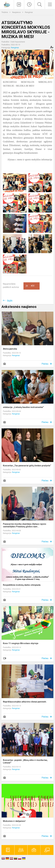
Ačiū (30, 286)
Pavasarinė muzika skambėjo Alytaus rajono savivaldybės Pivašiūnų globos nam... (25, 525)
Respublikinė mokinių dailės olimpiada (22, 585)
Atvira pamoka (10, 349)
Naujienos (17, 12)
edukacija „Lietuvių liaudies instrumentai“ (23, 407)
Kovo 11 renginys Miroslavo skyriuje (21, 643)
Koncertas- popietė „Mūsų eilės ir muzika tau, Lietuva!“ (25, 761)
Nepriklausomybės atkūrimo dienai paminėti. (25, 702)
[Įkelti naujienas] (19, 5)
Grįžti (10, 301)
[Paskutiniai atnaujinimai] (29, 5)
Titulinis (5, 12)
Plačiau (45, 364)
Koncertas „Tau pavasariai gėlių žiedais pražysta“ (27, 466)
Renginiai (29, 12)
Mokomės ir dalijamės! (14, 821)
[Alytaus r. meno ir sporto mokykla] (7, 4)
